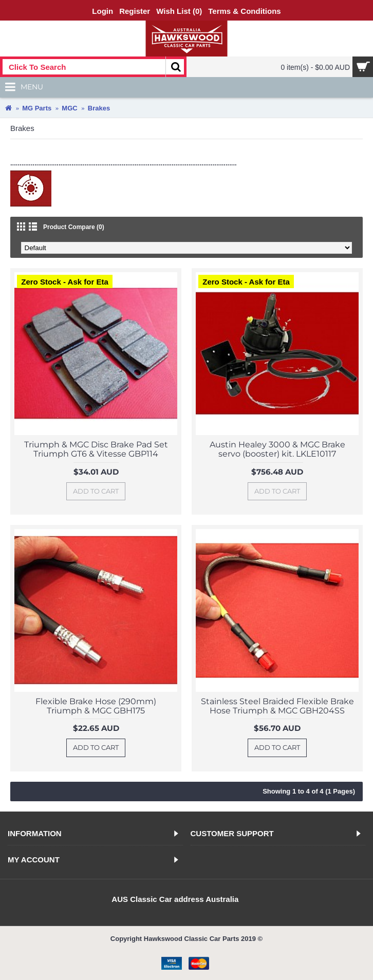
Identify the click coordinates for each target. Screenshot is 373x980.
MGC (69, 108)
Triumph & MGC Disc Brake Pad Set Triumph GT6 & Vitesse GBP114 (96, 449)
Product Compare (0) (74, 227)
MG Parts (37, 108)
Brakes (99, 108)
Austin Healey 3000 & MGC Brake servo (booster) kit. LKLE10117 (277, 449)
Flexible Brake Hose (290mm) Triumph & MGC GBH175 (96, 706)
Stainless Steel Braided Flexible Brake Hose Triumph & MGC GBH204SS (277, 706)
